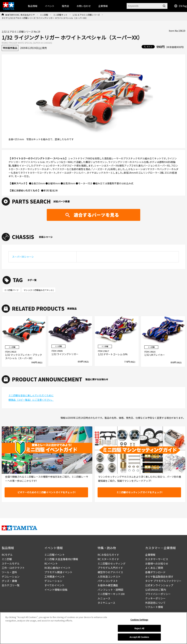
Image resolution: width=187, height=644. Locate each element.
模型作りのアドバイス (110, 572)
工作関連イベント (55, 577)
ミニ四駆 (44, 15)
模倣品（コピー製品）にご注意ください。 (31, 400)
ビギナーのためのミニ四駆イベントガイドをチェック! (46, 492)
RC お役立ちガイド (108, 555)
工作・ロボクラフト (13, 568)
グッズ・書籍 (9, 581)
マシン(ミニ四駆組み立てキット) (39, 290)
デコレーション (11, 577)
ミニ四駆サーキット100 (111, 594)
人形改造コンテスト (109, 577)
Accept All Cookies (139, 637)
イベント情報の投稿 (56, 590)
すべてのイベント (54, 585)
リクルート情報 (154, 607)
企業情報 (150, 555)
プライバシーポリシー (158, 594)
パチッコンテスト (108, 581)
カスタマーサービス (157, 559)
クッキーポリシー (155, 598)
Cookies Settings (139, 620)
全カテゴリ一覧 (11, 585)
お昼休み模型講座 (108, 585)
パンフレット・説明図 (110, 590)
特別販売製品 (10, 48)
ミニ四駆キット (60, 15)
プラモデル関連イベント (58, 572)
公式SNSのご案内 (156, 590)
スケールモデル (11, 563)
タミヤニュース (106, 603)
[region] (93, 628)
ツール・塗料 (9, 572)
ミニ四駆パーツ (11, 290)
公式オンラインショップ (159, 585)
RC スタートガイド (108, 559)
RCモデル (7, 555)
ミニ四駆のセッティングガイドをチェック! (139, 492)
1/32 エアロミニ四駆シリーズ (86, 15)
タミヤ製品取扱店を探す (159, 577)
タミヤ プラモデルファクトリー (163, 581)
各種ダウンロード (155, 572)
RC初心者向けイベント (57, 568)
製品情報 (33, 6)
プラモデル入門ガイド (110, 568)
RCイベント (51, 563)
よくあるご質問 (154, 568)
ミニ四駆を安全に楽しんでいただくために (31, 395)
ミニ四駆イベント (55, 555)
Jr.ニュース (104, 598)
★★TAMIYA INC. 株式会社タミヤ (20, 15)
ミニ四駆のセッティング (112, 563)
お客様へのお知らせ (157, 563)
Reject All (139, 628)
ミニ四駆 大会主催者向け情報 (61, 559)
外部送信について (155, 603)
